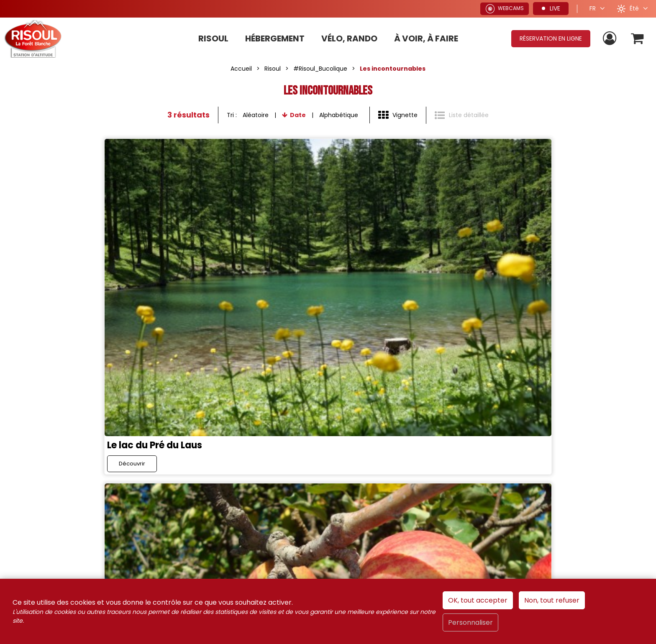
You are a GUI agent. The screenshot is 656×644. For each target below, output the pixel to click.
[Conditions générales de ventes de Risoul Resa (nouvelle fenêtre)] (302, 501)
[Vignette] (398, 115)
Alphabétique (339, 115)
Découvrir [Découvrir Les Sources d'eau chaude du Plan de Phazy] (468, 309)
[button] (637, 39)
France (458, 443)
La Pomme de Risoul (273, 285)
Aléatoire (256, 115)
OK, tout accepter (478, 600)
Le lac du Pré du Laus (59, 285)
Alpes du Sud (506, 443)
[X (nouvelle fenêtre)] (203, 394)
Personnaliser (470, 622)
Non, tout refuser (552, 600)
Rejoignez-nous (128, 395)
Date (298, 115)
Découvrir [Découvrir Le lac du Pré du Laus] (36, 309)
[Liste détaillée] (462, 115)
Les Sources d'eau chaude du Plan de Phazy (543, 285)
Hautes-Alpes (566, 443)
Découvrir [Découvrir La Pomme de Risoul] (252, 309)
